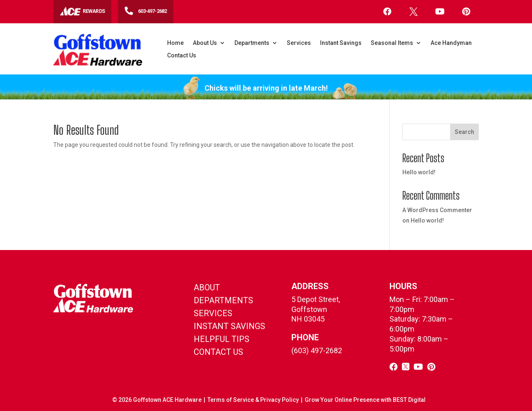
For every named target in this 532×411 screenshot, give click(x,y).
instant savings (229, 326)
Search (464, 132)
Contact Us (182, 56)
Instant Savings (341, 43)
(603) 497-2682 (317, 350)
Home (175, 43)
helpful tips (222, 339)
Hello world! (419, 172)
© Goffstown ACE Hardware (157, 400)
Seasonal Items (392, 43)
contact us (218, 352)
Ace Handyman (451, 43)
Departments (252, 43)
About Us (205, 43)
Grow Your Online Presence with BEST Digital (365, 400)
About (207, 287)
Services (299, 43)
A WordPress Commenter (437, 210)
